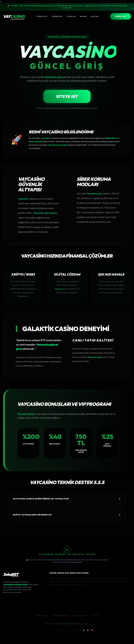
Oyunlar (71, 16)
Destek (95, 16)
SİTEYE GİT (67, 96)
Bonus (83, 16)
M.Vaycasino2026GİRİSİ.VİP (67, 624)
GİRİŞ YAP (121, 16)
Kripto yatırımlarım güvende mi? (67, 515)
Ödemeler (57, 16)
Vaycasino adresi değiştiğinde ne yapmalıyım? (67, 499)
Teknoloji (42, 16)
